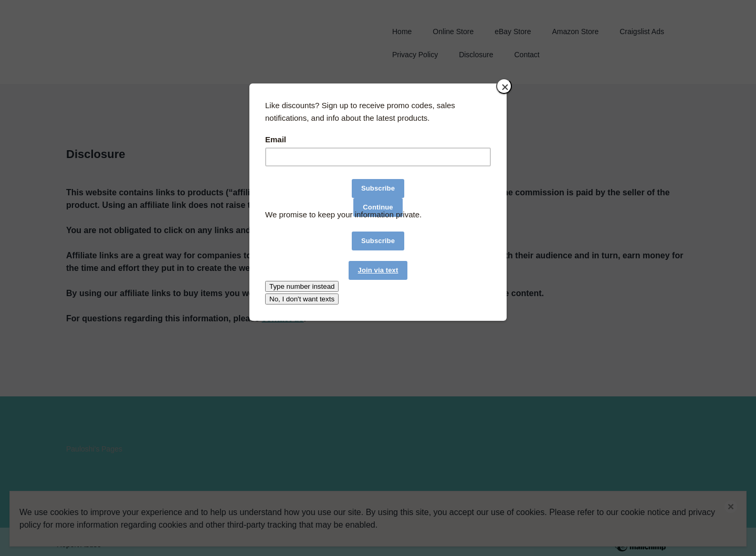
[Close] (504, 86)
